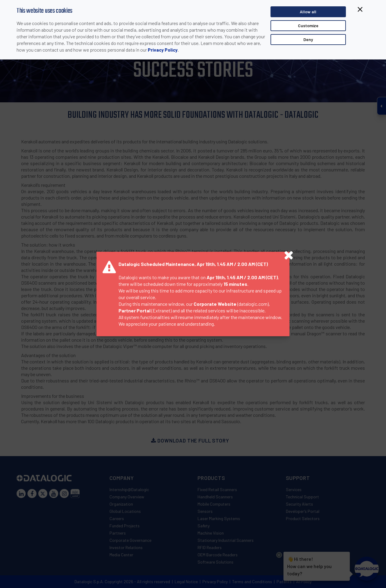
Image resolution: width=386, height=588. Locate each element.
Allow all (308, 13)
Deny (308, 40)
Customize (308, 26)
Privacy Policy (163, 51)
